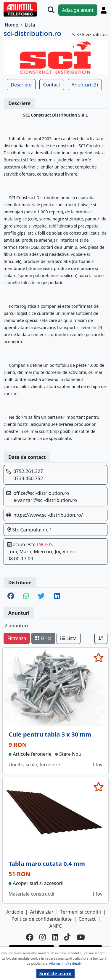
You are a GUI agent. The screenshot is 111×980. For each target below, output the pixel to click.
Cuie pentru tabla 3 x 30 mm (50, 734)
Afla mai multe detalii (65, 963)
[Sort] (101, 638)
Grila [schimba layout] (43, 638)
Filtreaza (17, 638)
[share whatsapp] (26, 596)
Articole (15, 912)
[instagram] (43, 937)
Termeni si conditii (81, 912)
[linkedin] (55, 937)
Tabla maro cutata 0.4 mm (47, 864)
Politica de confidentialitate (42, 919)
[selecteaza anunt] (98, 657)
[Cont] (104, 10)
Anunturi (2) (85, 85)
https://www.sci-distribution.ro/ (48, 515)
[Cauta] (51, 10)
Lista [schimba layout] (69, 638)
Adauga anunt (78, 10)
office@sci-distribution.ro (41, 493)
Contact (52, 85)
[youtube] (81, 937)
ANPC (55, 926)
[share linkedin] (57, 596)
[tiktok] (67, 937)
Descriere (21, 85)
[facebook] (30, 937)
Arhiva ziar (42, 912)
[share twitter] (41, 596)
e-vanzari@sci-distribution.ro (45, 500)
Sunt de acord (55, 974)
